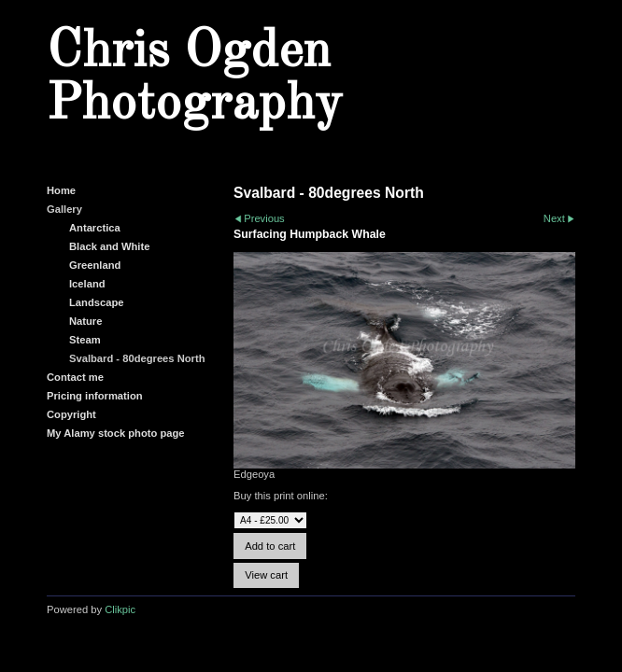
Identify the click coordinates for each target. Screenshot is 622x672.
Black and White (109, 246)
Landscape (96, 302)
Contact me (75, 377)
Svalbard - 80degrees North (137, 358)
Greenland (95, 265)
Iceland (87, 284)
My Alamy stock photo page (116, 433)
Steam (85, 340)
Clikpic (120, 609)
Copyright (71, 414)
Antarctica (95, 228)
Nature (85, 321)
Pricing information (95, 396)
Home (61, 190)
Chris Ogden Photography (194, 78)
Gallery (64, 209)
